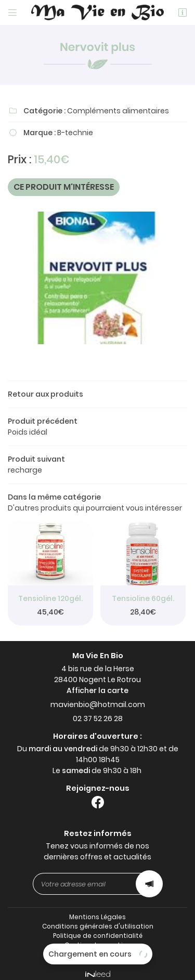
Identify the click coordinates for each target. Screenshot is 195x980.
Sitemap (97, 949)
